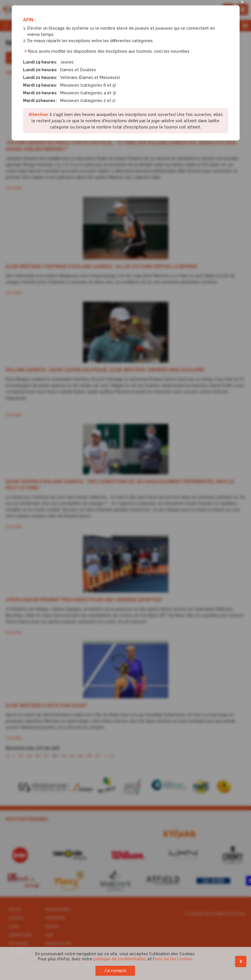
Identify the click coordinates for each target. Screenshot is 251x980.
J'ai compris (115, 971)
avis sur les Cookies (174, 959)
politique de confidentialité (120, 959)
